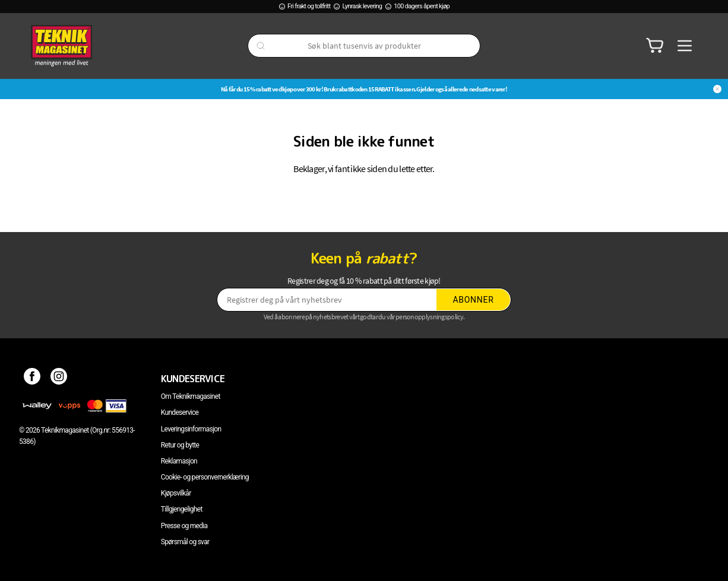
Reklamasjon (179, 461)
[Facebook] (32, 379)
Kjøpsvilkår (176, 493)
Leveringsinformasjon (191, 429)
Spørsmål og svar (185, 542)
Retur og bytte (180, 445)
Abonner (474, 300)
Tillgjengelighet (182, 509)
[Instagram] (59, 379)
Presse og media (184, 526)
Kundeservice (180, 412)
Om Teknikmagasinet (191, 396)
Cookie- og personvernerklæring (205, 477)
